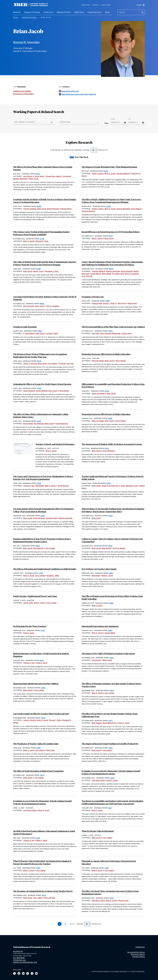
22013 (43, 516)
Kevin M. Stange (119, 548)
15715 (43, 630)
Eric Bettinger (39, 424)
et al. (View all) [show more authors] (87, 276)
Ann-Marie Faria (118, 274)
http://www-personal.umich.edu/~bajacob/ (79, 94)
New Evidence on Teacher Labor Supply (99, 569)
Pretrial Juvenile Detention (25, 327)
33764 (106, 171)
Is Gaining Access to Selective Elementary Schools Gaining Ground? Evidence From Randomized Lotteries (111, 772)
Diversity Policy (138, 954)
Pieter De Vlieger (98, 361)
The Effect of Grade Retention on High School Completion (38, 771)
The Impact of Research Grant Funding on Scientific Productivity (110, 744)
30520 (42, 304)
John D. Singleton (53, 306)
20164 (38, 546)
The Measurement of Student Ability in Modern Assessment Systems (112, 444)
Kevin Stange (121, 361)
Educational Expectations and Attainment (100, 626)
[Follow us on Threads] (28, 973)
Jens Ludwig (50, 548)
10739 (44, 895)
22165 (39, 483)
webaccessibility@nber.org (25, 962)
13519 (110, 748)
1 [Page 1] (60, 924)
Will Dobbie (40, 486)
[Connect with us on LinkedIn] (19, 973)
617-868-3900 (19, 958)
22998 (110, 418)
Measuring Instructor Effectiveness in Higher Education (106, 354)
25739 (39, 361)
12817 (110, 808)
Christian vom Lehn (66, 363)
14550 (43, 688)
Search (122, 12)
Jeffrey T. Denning (30, 363)
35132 (38, 174)
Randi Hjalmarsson (110, 723)
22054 (109, 483)
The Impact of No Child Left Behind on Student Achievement (108, 653)
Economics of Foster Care (93, 297)
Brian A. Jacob (110, 174)
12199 (38, 838)
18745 (110, 546)
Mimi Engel (96, 576)
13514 (42, 775)
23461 (107, 391)
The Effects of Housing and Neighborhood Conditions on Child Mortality (45, 569)
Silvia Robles (64, 391)
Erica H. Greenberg (132, 274)
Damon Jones (38, 271)
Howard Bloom (96, 274)
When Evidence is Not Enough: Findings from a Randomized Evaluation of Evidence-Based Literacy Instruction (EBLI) (113, 510)
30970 (111, 269)
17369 (41, 573)
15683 (110, 630)
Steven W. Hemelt (98, 393)
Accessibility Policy (136, 952)
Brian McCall (106, 548)
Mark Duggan (97, 723)
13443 (112, 778)
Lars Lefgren (52, 363)
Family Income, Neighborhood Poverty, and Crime (35, 596)
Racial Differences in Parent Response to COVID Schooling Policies (111, 232)
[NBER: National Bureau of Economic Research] (32, 6)
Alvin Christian (29, 306)
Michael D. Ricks (42, 241)
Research (17, 12)
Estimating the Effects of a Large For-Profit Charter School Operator (42, 384)
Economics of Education (23, 94)
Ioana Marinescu (62, 424)
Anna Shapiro (136, 209)
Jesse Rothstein (109, 451)
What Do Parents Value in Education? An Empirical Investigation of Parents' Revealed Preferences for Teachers (42, 862)
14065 (38, 748)
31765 (110, 236)
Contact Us (18, 951)
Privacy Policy (139, 957)
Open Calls (106, 5)
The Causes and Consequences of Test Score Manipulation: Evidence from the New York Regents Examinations (43, 478)
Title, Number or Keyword (24, 122)
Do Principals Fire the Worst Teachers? (30, 626)
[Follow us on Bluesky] (23, 973)
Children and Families (22, 91)
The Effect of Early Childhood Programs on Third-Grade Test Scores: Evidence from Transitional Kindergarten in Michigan (111, 201)
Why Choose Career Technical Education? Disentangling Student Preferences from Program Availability (41, 233)
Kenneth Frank (51, 518)
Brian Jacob (34, 179)
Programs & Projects (32, 12)
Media (96, 5)
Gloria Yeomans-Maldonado (110, 333)
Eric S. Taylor (120, 486)
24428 (39, 388)
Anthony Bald (97, 303)
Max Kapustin (38, 548)
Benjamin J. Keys (52, 271)
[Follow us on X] (14, 973)
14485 (43, 718)
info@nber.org (19, 960)
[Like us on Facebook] (32, 973)
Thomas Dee (50, 176)
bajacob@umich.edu (70, 91)
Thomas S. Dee (29, 486)
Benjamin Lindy (132, 486)
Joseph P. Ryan (52, 333)
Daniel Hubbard (42, 391)
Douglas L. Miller (53, 576)
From (115, 119)
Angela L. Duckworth (63, 176)
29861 (40, 331)
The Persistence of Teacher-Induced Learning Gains (36, 744)
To (131, 119)
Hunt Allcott (28, 176)
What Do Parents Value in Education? (98, 831)
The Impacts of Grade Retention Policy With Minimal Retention (109, 167)
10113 (112, 898)
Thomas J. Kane (55, 720)
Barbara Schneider (66, 518)
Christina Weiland (123, 174)
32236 (109, 206)
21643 (110, 516)
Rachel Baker (28, 424)
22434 (107, 448)
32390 (39, 206)
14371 (110, 721)
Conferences (48, 12)
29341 (110, 331)
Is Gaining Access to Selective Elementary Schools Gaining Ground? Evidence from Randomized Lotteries (43, 802)
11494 (38, 868)
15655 (111, 603)
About (107, 12)
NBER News (79, 12)
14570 (111, 691)
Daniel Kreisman (53, 209)
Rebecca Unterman (113, 271)
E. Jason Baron (39, 176)
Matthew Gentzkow (20, 179)
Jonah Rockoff (63, 486)
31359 (38, 269)
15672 (42, 660)
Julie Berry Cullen (98, 780)
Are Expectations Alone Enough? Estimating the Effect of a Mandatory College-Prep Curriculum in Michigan (44, 510)
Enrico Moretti (50, 898)
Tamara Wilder (110, 633)
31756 (42, 239)
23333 (39, 421)
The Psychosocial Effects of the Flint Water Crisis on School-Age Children (113, 327)
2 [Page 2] (65, 924)
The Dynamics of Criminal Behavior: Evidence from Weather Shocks (43, 891)
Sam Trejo (95, 333)
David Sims (51, 750)
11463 (107, 868)
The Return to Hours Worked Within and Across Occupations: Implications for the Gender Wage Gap (40, 355)
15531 (112, 658)
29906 (107, 301)
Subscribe (86, 5)
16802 (111, 573)
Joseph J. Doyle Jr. (110, 303)
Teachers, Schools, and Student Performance (55, 444)
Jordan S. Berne (98, 174)
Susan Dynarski (127, 271)
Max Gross (122, 303)
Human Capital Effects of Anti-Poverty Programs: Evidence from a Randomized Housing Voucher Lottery (42, 540)
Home (16, 17)
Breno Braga (107, 274)
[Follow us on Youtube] (36, 973)
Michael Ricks (66, 209)
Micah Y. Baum (97, 238)
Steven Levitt (124, 900)
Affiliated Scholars (64, 12)
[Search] (143, 13)
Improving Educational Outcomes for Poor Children (36, 684)
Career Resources (94, 12)
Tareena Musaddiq (123, 209)
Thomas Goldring (30, 209)
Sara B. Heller (28, 603)
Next (72, 924)
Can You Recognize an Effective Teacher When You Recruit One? (41, 714)
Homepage (140, 947)
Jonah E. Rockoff (108, 486)
